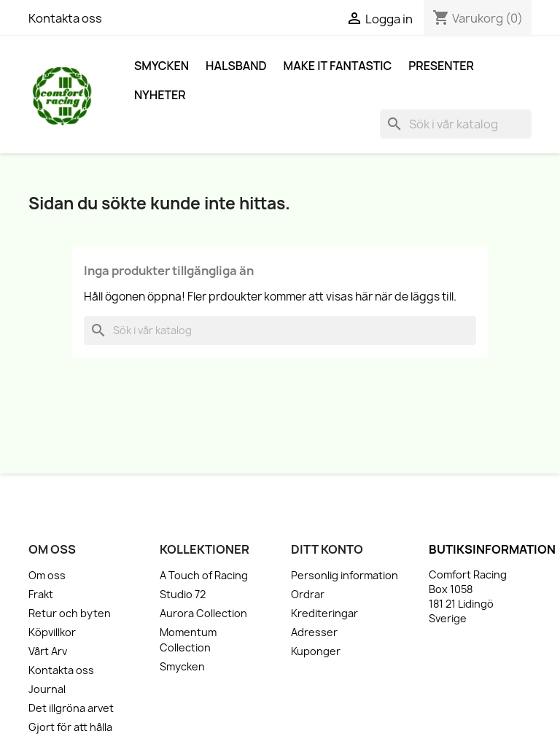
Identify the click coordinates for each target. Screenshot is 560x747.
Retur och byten (70, 613)
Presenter (441, 66)
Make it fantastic (338, 66)
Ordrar (308, 594)
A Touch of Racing (204, 575)
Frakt (41, 594)
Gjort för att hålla (70, 727)
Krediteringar (324, 613)
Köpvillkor (52, 632)
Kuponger (316, 651)
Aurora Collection (203, 613)
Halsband (236, 66)
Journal (47, 689)
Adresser (314, 632)
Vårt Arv (48, 651)
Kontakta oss (65, 18)
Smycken (162, 66)
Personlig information (345, 575)
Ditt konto (327, 549)
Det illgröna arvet (71, 708)
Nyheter (160, 95)
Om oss (47, 575)
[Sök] (456, 124)
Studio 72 (183, 594)
